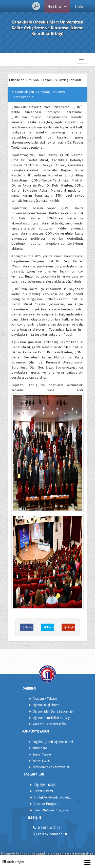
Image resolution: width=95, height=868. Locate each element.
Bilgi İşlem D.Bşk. (45, 785)
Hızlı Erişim (57, 6)
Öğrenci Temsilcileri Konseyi (52, 718)
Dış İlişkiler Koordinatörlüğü (53, 797)
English (80, 6)
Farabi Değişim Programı (51, 810)
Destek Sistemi (43, 791)
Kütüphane (40, 748)
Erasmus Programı (46, 804)
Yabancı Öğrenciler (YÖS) (50, 724)
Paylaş (28, 627)
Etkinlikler (16, 80)
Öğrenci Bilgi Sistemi (46, 705)
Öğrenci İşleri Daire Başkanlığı (53, 711)
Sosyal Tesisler (42, 754)
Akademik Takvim (45, 699)
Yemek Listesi (41, 761)
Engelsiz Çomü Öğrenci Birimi (53, 742)
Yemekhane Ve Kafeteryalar (51, 767)
